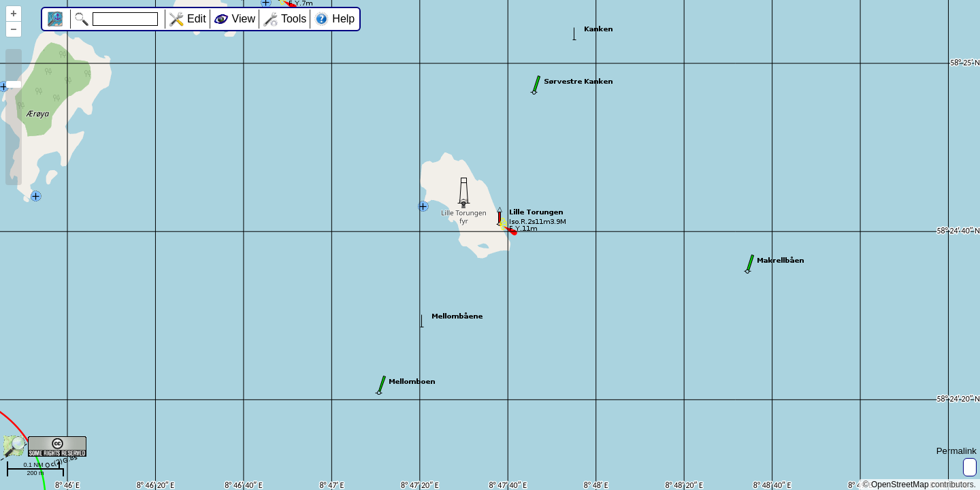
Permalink (957, 451)
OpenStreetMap (900, 485)
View (244, 19)
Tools (294, 19)
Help (343, 19)
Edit (197, 19)
